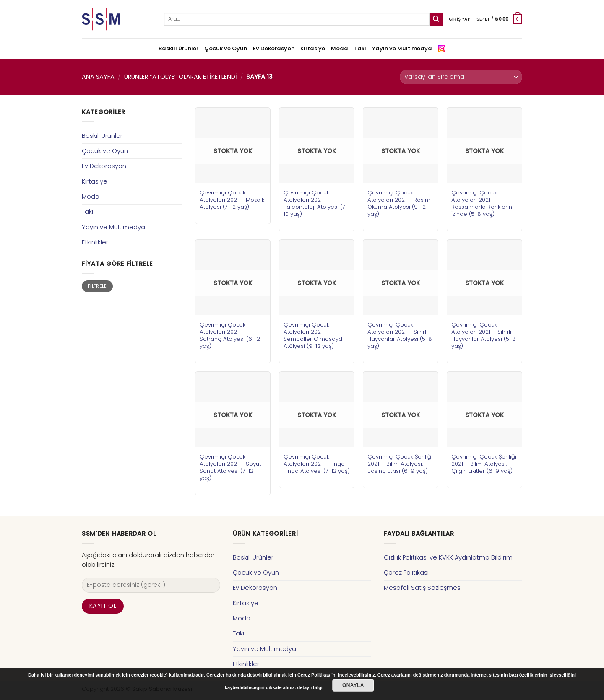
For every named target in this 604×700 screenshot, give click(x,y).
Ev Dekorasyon (274, 48)
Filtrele (97, 286)
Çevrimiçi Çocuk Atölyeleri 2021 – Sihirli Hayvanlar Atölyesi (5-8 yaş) (400, 335)
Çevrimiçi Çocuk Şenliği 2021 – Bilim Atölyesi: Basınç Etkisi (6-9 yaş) (400, 464)
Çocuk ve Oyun (226, 48)
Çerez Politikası (406, 573)
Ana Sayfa (98, 77)
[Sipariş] (461, 77)
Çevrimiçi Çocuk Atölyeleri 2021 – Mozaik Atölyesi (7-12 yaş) (232, 200)
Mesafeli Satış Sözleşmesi (423, 588)
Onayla (353, 685)
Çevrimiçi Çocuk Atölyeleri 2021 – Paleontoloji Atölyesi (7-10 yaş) (316, 203)
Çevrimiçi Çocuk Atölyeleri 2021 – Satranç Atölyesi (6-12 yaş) (230, 335)
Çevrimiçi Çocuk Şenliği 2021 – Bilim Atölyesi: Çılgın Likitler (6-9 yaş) (484, 464)
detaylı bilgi (310, 687)
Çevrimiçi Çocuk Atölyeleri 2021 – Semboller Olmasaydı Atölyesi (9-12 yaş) (314, 335)
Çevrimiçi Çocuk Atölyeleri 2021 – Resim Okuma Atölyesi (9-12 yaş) (399, 203)
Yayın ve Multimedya (402, 48)
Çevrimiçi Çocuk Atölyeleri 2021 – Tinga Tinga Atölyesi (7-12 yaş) (317, 464)
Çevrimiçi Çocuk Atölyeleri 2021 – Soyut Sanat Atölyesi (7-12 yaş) (230, 467)
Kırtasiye (313, 48)
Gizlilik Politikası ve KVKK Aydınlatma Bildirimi (449, 557)
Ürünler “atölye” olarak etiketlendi (181, 77)
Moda (340, 48)
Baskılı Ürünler (178, 48)
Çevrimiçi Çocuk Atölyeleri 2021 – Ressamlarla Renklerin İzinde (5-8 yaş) (482, 203)
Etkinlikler (95, 242)
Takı (360, 48)
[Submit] (436, 19)
